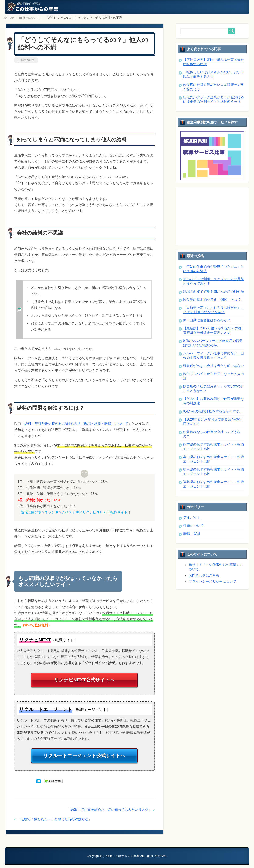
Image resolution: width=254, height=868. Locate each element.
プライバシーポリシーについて (212, 582)
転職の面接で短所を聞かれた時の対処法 (214, 292)
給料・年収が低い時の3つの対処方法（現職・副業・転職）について (76, 424)
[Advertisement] (212, 216)
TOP (11, 18)
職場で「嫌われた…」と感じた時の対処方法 (54, 823)
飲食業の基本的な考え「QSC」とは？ (212, 300)
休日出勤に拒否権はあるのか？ (207, 320)
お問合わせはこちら (204, 575)
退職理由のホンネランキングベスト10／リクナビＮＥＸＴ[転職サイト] (75, 513)
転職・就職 (192, 534)
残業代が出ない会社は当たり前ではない (214, 366)
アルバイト (192, 518)
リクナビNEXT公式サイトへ (84, 682)
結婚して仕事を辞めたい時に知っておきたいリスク (109, 813)
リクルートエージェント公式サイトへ (84, 759)
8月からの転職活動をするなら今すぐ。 (213, 411)
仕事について (26, 60)
